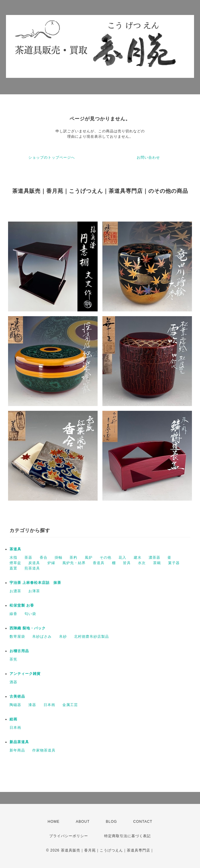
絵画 (13, 719)
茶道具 (15, 549)
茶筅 (13, 659)
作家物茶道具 (44, 750)
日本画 (49, 705)
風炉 (89, 558)
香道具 (99, 563)
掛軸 (59, 558)
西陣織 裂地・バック (28, 628)
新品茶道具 (19, 742)
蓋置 (13, 568)
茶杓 (73, 558)
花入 (122, 558)
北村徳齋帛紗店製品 (91, 637)
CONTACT (143, 822)
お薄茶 (34, 591)
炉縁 (51, 563)
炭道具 (34, 563)
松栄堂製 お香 (22, 605)
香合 (44, 558)
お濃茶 (15, 591)
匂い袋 (30, 614)
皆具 (127, 563)
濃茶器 (154, 558)
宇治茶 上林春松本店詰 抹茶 (35, 583)
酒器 (13, 682)
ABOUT (83, 822)
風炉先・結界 (74, 563)
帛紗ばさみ (42, 637)
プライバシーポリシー (69, 836)
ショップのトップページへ (52, 157)
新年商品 (17, 750)
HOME (54, 822)
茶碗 (157, 563)
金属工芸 (70, 705)
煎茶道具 (32, 568)
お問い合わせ (148, 157)
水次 (142, 563)
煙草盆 (15, 563)
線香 (13, 614)
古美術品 (17, 696)
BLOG (111, 822)
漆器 (32, 705)
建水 (138, 558)
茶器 (28, 558)
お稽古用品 (19, 651)
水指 (13, 558)
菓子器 (174, 563)
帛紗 (63, 637)
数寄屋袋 (17, 637)
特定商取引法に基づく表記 (127, 836)
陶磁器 (15, 705)
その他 (106, 558)
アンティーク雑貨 (25, 674)
